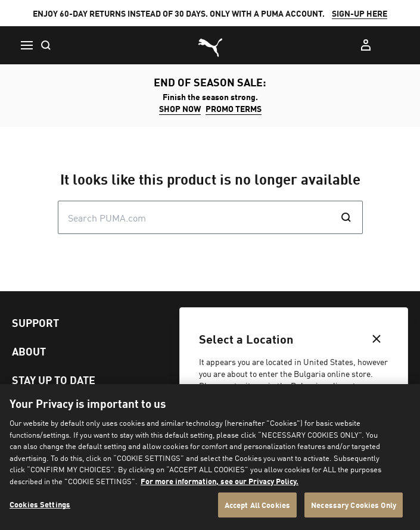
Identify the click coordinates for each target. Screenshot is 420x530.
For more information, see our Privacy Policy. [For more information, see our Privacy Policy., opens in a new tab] (220, 481)
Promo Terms (234, 108)
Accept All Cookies (257, 505)
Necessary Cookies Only (354, 505)
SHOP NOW (180, 108)
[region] (210, 457)
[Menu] (26, 45)
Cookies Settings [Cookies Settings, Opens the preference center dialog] (40, 504)
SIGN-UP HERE (360, 13)
